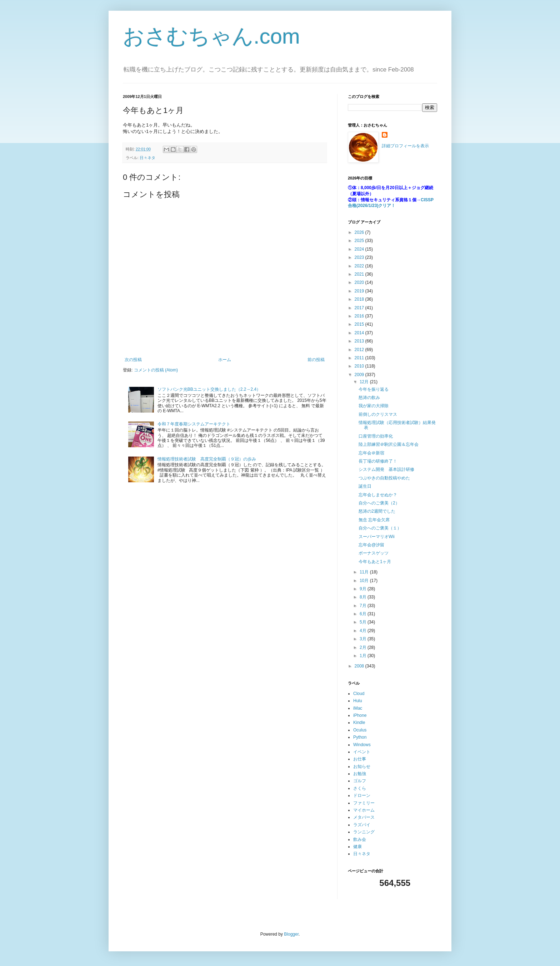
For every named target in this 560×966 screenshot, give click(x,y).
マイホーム (364, 810)
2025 (360, 241)
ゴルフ (360, 781)
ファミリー (364, 803)
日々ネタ (147, 158)
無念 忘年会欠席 (374, 520)
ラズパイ (362, 825)
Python (360, 737)
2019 (360, 291)
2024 (360, 249)
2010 (360, 366)
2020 (360, 282)
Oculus (360, 730)
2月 (364, 647)
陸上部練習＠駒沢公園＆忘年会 (389, 444)
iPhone (360, 715)
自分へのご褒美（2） (379, 503)
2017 (360, 308)
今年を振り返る (374, 389)
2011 (360, 358)
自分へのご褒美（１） (380, 528)
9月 (364, 589)
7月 (364, 606)
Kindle (359, 723)
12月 (365, 382)
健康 (357, 847)
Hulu (358, 701)
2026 (360, 232)
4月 (364, 631)
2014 (360, 333)
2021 (360, 274)
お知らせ (362, 767)
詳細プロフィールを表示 (405, 146)
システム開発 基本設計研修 (386, 469)
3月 (364, 639)
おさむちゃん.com (211, 36)
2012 (360, 350)
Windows (362, 745)
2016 (360, 316)
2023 (360, 257)
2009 (360, 375)
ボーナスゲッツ (374, 553)
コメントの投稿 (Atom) (156, 370)
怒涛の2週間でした (377, 511)
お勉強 (360, 774)
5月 (364, 622)
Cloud (359, 694)
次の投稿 (133, 360)
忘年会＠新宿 (371, 453)
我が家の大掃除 (374, 406)
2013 (360, 341)
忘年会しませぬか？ (378, 495)
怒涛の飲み (369, 398)
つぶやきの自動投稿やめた (384, 478)
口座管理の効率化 (376, 436)
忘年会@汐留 (371, 545)
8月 (364, 597)
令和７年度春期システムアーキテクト (194, 424)
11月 (365, 572)
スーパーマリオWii (377, 537)
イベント (362, 752)
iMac (358, 708)
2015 (360, 324)
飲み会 (360, 839)
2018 (360, 299)
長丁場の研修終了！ (378, 461)
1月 (364, 656)
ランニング (364, 832)
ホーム (225, 360)
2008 (360, 666)
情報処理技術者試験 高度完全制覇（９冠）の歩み (207, 459)
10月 (365, 581)
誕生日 (365, 486)
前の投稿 (316, 360)
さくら (360, 788)
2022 (360, 266)
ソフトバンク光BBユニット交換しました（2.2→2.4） (209, 389)
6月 (364, 614)
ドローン (362, 795)
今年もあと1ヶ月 (375, 562)
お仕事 (360, 759)
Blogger (291, 934)
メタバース (364, 817)
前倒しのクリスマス (378, 414)
